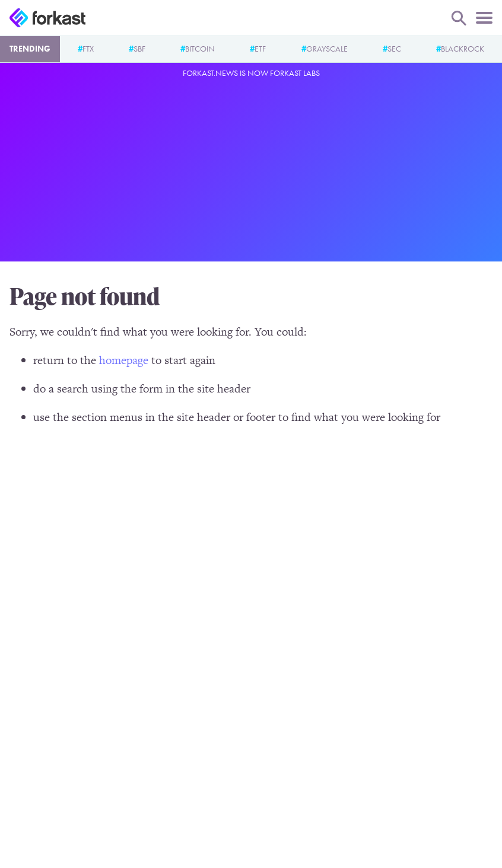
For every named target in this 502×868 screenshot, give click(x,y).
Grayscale (327, 49)
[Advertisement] (251, 168)
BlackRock (463, 49)
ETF (260, 49)
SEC (394, 49)
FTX (88, 49)
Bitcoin (200, 49)
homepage (124, 360)
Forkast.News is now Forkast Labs (251, 73)
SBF (139, 49)
